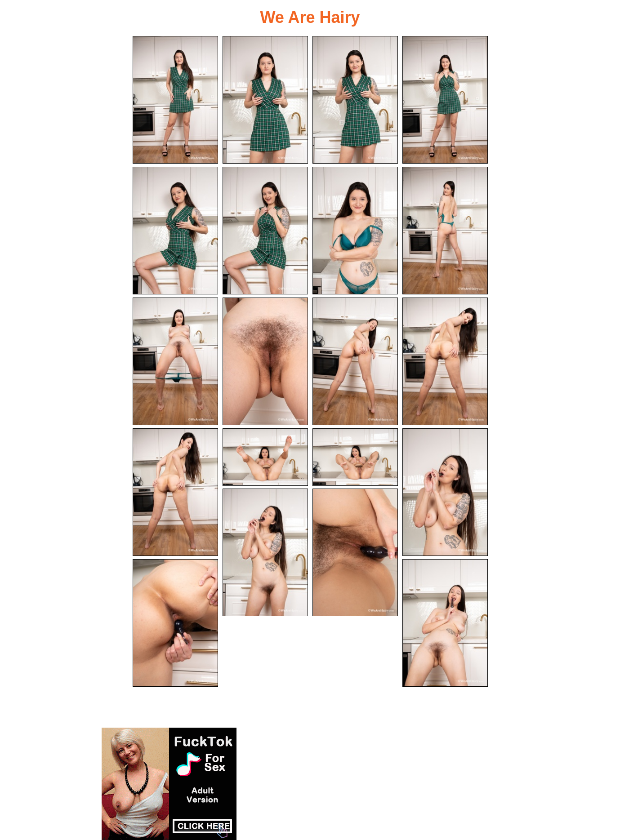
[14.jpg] (265, 457)
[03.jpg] (355, 100)
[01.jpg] (175, 100)
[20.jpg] (445, 623)
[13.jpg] (175, 492)
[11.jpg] (355, 361)
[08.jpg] (445, 231)
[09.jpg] (175, 361)
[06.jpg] (265, 231)
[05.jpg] (175, 231)
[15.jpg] (355, 457)
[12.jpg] (445, 361)
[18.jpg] (355, 552)
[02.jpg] (265, 100)
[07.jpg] (355, 231)
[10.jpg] (265, 361)
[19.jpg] (175, 623)
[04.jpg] (445, 100)
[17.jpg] (265, 552)
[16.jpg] (445, 492)
